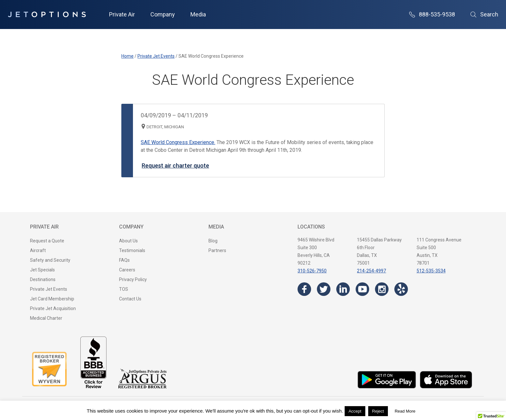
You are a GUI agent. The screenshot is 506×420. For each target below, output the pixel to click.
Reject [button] (378, 411)
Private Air (122, 14)
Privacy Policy (133, 279)
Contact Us (130, 299)
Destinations (43, 279)
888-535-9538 (432, 14)
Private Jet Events (49, 289)
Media (198, 14)
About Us (128, 241)
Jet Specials (42, 270)
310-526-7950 (312, 271)
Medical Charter (46, 318)
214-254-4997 (371, 271)
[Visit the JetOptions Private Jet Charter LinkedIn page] (343, 289)
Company (163, 14)
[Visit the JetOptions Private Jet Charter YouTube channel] (362, 289)
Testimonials (132, 250)
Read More (405, 411)
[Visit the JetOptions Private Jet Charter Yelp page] (401, 289)
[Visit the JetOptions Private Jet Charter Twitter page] (324, 289)
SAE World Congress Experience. (178, 142)
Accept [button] (355, 411)
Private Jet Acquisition (53, 308)
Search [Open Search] (484, 14)
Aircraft (38, 250)
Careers (127, 270)
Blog (213, 241)
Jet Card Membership (52, 299)
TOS (124, 289)
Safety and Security (50, 260)
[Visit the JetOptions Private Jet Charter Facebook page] (304, 289)
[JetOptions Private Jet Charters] (47, 15)
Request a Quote (47, 241)
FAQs (124, 260)
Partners (217, 250)
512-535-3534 (431, 271)
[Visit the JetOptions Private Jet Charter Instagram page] (382, 289)
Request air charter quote (175, 166)
